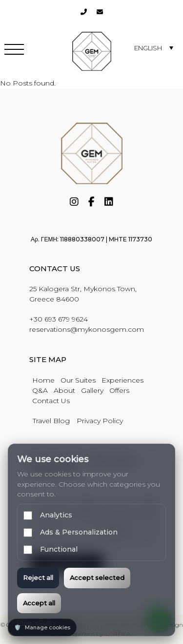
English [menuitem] (148, 48)
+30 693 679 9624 (59, 319)
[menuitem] (154, 48)
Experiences (122, 380)
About (64, 390)
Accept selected (97, 578)
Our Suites (78, 380)
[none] (154, 48)
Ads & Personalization (71, 532)
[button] (14, 51)
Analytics (48, 515)
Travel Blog (51, 421)
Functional (51, 549)
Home (43, 380)
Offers (119, 390)
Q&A (40, 390)
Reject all (38, 578)
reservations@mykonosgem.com (87, 329)
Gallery (92, 390)
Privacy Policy (100, 421)
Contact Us (51, 401)
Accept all (39, 603)
